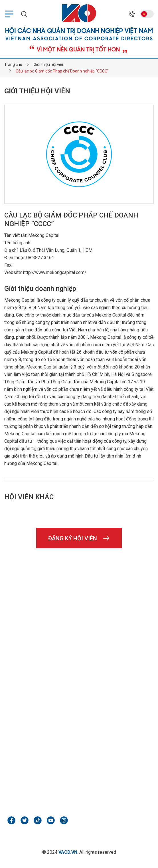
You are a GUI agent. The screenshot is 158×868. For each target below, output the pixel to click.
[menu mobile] (9, 14)
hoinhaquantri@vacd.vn (39, 635)
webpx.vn (24, 790)
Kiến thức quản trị (96, 698)
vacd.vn (21, 646)
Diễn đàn (16, 698)
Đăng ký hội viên (79, 538)
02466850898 (28, 613)
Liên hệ (86, 708)
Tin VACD (88, 688)
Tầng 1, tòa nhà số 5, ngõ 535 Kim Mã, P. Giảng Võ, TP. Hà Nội (76, 598)
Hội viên (15, 688)
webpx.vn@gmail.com (38, 780)
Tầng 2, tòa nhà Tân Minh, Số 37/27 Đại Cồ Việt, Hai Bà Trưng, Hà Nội (73, 765)
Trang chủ (17, 678)
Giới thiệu (88, 678)
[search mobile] (24, 14)
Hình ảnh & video (24, 708)
